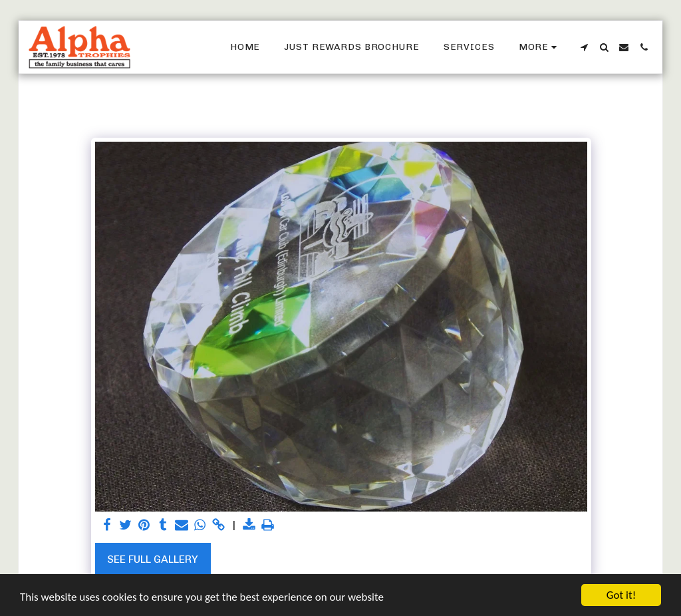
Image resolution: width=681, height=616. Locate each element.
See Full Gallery (153, 559)
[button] (584, 47)
